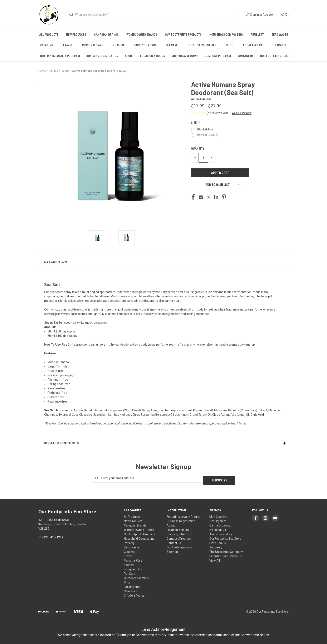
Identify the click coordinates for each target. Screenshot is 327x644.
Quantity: (198, 149)
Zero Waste (280, 35)
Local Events (253, 45)
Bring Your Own (145, 45)
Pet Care (172, 45)
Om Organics (218, 519)
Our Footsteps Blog (274, 56)
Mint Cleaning (218, 514)
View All (215, 558)
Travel (68, 45)
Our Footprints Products (183, 35)
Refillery (257, 35)
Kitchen (118, 45)
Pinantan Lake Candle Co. (226, 554)
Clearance (279, 45)
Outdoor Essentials (202, 45)
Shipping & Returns (185, 56)
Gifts (230, 45)
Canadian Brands (106, 35)
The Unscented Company (226, 549)
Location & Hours (153, 56)
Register (268, 15)
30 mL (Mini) (205, 129)
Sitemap (172, 549)
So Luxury (216, 545)
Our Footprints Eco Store (225, 536)
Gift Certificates (134, 593)
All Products (49, 35)
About (129, 56)
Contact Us (245, 56)
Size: (194, 123)
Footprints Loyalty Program (59, 56)
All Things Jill (218, 528)
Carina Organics (220, 523)
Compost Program (218, 56)
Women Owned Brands (142, 35)
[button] (240, 113)
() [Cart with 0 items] (285, 14)
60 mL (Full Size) (207, 135)
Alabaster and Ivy (221, 532)
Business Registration (102, 56)
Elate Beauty (218, 541)
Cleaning (47, 45)
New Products (76, 35)
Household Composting (226, 35)
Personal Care (93, 45)
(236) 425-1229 (53, 535)
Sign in (254, 15)
